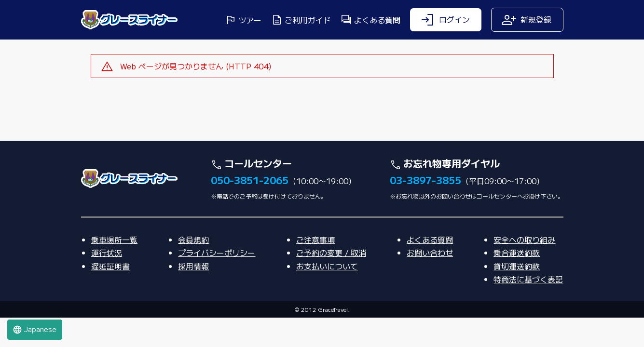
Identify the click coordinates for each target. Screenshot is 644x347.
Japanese (34, 329)
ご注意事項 (315, 268)
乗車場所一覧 (114, 268)
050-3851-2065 (250, 209)
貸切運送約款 (517, 295)
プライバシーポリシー (217, 281)
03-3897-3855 (425, 209)
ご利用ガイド (301, 20)
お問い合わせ (430, 281)
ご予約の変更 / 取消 (331, 281)
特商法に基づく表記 (528, 308)
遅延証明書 (110, 295)
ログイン (445, 20)
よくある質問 (370, 20)
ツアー (243, 20)
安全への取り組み (524, 268)
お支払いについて (327, 295)
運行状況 (107, 281)
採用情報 (193, 295)
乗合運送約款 (517, 281)
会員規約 (193, 268)
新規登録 (526, 20)
